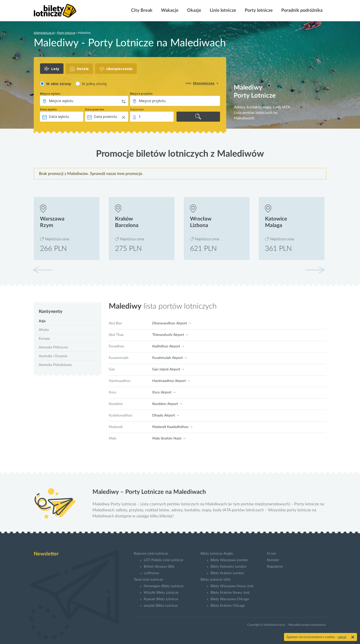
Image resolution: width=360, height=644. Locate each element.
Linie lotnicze (222, 11)
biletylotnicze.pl (44, 33)
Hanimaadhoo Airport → (171, 381)
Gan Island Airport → (168, 369)
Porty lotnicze (258, 11)
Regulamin (275, 567)
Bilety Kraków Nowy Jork (230, 593)
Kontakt (273, 560)
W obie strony (59, 84)
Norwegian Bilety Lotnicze (164, 586)
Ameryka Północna (53, 347)
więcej (342, 637)
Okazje (194, 11)
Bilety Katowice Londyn (228, 567)
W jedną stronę (94, 84)
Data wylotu (48, 109)
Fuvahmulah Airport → (170, 358)
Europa (44, 339)
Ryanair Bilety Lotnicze (161, 599)
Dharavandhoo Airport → (172, 323)
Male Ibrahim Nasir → (169, 439)
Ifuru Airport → (164, 392)
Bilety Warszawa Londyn (229, 560)
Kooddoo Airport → (167, 404)
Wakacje (169, 11)
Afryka (44, 330)
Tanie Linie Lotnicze (148, 580)
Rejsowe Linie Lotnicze (151, 554)
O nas (271, 554)
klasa (188, 83)
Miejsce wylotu (50, 94)
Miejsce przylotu (141, 94)
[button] (315, 270)
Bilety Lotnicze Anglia (217, 554)
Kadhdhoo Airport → (168, 346)
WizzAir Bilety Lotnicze (161, 593)
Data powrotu (95, 109)
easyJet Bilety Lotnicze (161, 606)
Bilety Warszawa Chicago (230, 599)
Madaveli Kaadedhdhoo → (173, 427)
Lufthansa (151, 573)
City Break (141, 11)
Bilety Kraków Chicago (228, 606)
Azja (42, 321)
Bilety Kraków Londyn (227, 573)
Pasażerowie (137, 109)
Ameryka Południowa (55, 365)
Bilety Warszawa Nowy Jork (232, 586)
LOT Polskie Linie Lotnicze (163, 560)
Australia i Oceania (53, 356)
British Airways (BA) (159, 567)
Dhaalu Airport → (166, 415)
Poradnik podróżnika (301, 11)
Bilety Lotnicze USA (215, 580)
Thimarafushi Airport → (170, 335)
